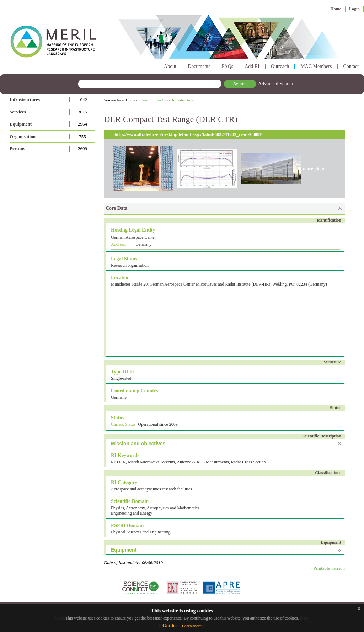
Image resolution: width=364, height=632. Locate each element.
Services (18, 112)
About (170, 66)
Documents (199, 66)
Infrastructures (25, 99)
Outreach (280, 66)
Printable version (329, 568)
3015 (82, 112)
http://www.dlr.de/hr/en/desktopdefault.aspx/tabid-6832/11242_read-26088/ (188, 134)
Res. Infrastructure (179, 100)
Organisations (23, 136)
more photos (315, 168)
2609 (82, 148)
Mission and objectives (138, 444)
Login (354, 9)
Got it (169, 626)
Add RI (252, 66)
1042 (82, 99)
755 (82, 136)
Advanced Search (275, 84)
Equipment (21, 124)
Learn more (192, 626)
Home (336, 9)
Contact (351, 66)
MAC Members (316, 66)
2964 (82, 124)
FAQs (227, 66)
